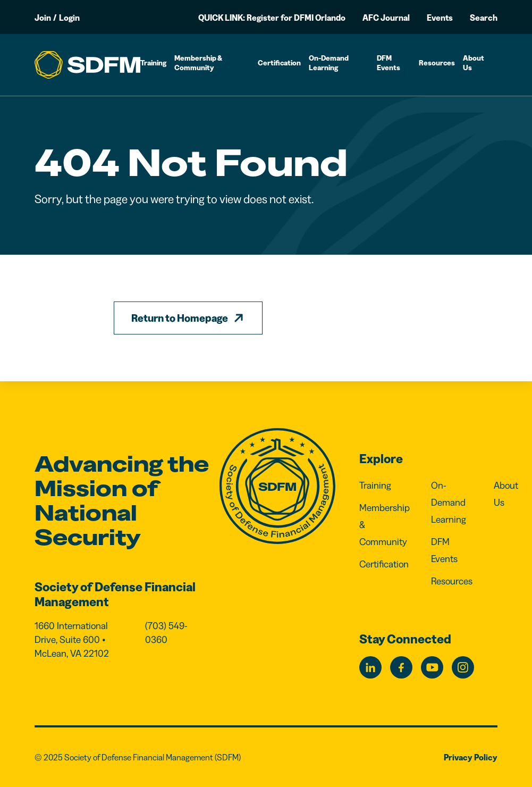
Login (69, 18)
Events (440, 18)
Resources (437, 63)
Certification (279, 63)
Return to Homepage (180, 318)
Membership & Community (198, 63)
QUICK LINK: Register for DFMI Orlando (272, 18)
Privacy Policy (471, 757)
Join (43, 18)
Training (153, 63)
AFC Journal (386, 18)
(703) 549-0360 (166, 633)
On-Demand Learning (329, 63)
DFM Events (389, 63)
